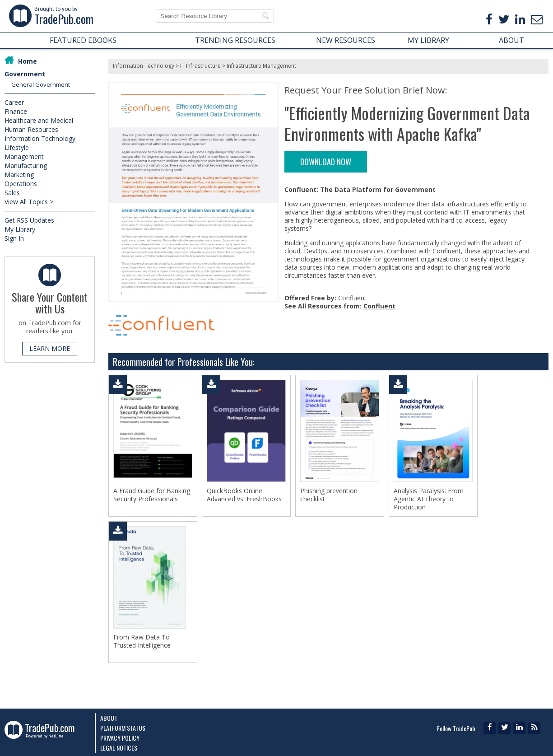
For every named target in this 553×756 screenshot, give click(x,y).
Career (14, 102)
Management (24, 156)
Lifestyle (17, 147)
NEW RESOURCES (346, 40)
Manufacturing (26, 166)
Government (25, 74)
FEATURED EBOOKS (83, 40)
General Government (41, 84)
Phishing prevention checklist (329, 495)
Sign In (14, 238)
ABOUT (511, 40)
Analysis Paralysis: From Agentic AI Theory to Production (429, 499)
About (109, 718)
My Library (20, 229)
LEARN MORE (50, 348)
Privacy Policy (120, 738)
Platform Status (123, 728)
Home (28, 61)
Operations (21, 184)
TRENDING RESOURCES (235, 40)
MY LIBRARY (428, 40)
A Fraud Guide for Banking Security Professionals (152, 495)
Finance (16, 111)
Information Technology (40, 138)
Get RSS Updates (29, 220)
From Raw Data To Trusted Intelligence (142, 641)
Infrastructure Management (261, 66)
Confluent (379, 306)
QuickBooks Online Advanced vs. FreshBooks (244, 495)
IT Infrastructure (200, 66)
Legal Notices (119, 748)
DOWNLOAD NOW (326, 162)
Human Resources (31, 129)
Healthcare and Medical (39, 120)
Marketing (19, 175)
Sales (12, 193)
